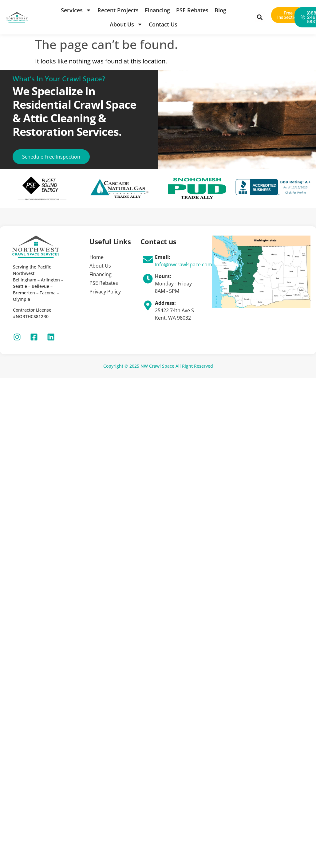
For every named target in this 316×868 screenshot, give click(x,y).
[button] (260, 17)
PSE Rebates (192, 10)
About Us (126, 24)
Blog (220, 10)
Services (76, 10)
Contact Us (163, 24)
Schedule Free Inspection (51, 157)
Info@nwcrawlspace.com (184, 264)
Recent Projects (118, 10)
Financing (157, 10)
